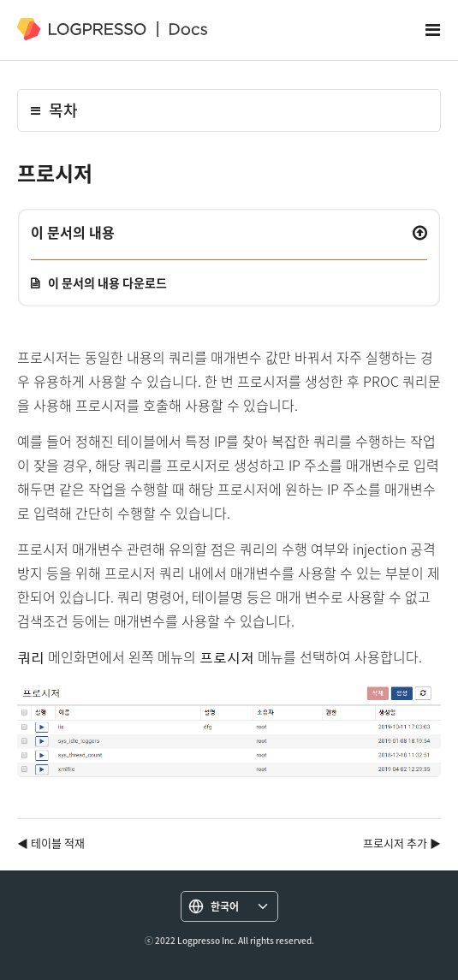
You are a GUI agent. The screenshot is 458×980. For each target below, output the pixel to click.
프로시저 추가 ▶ (402, 843)
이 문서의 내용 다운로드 (107, 282)
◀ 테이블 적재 (51, 843)
